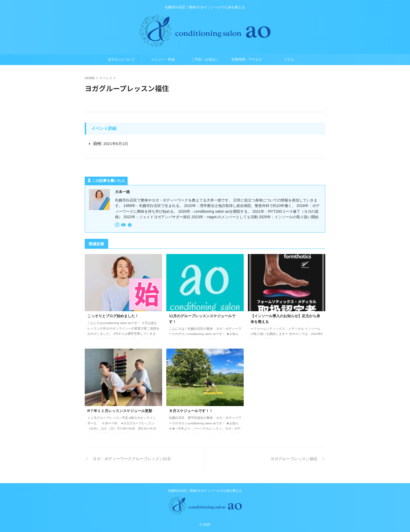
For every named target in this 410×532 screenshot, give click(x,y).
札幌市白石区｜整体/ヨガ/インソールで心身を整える (205, 491)
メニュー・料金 (163, 59)
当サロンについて (121, 59)
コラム (289, 59)
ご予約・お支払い (205, 59)
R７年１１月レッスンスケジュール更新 (120, 411)
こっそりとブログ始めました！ (113, 316)
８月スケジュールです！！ (191, 411)
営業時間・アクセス (247, 59)
